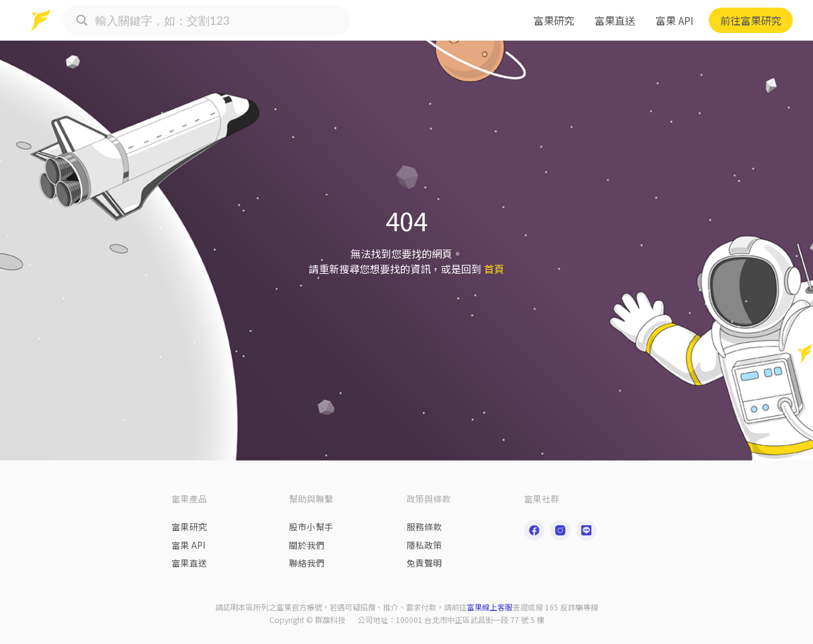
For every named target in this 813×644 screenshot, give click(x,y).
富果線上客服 (490, 607)
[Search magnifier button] (82, 20)
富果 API (675, 20)
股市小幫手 (311, 527)
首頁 (494, 269)
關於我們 (307, 545)
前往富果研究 (751, 20)
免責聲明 (424, 563)
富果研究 (554, 20)
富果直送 (615, 20)
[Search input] (219, 20)
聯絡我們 (307, 563)
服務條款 (424, 527)
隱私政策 (424, 545)
